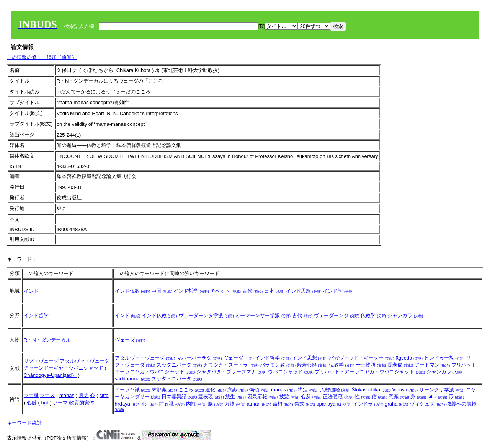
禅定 (308, 390)
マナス (47, 395)
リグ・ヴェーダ (41, 361)
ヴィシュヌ (427, 404)
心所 (311, 397)
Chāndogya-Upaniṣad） (50, 375)
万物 (235, 404)
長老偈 (400, 365)
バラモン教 (278, 365)
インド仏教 (133, 291)
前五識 (172, 404)
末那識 (164, 390)
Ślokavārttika (371, 390)
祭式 (305, 404)
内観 (196, 404)
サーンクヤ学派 (442, 390)
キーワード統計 (24, 423)
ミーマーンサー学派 (263, 315)
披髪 (289, 397)
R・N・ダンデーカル (47, 340)
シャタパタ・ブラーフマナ (232, 372)
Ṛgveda (409, 358)
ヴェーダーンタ (337, 315)
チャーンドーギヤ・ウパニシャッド (64, 368)
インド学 (338, 291)
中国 (162, 291)
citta (104, 395)
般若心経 (312, 365)
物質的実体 (82, 403)
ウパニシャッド (291, 372)
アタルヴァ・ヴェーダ (85, 361)
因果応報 (263, 397)
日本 (274, 291)
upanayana (334, 404)
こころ (191, 390)
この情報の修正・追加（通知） (42, 57)
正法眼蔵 (338, 397)
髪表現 (211, 397)
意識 (399, 397)
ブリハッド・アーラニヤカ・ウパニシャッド (370, 372)
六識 (238, 390)
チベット (225, 291)
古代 (253, 291)
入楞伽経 (335, 390)
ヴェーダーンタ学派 (206, 315)
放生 (235, 397)
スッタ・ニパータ (177, 379)
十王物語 (371, 365)
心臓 (32, 403)
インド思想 (304, 291)
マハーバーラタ (199, 358)
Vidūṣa (405, 390)
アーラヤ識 (133, 390)
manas (67, 395)
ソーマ (60, 403)
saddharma (133, 379)
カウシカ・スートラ (231, 365)
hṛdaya (128, 404)
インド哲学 (191, 291)
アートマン (432, 365)
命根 (283, 404)
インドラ (368, 404)
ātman (259, 404)
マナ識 (31, 395)
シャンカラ (405, 315)
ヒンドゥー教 (444, 358)
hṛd (45, 403)
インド (31, 291)
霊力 (84, 395)
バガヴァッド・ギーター (362, 358)
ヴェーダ (130, 340)
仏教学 (373, 315)
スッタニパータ (179, 365)
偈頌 (260, 390)
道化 (216, 390)
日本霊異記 (179, 397)
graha (396, 404)
